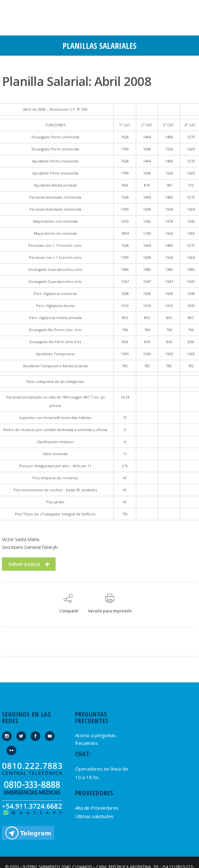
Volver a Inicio (29, 564)
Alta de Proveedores (97, 808)
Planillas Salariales (99, 46)
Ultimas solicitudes (94, 816)
